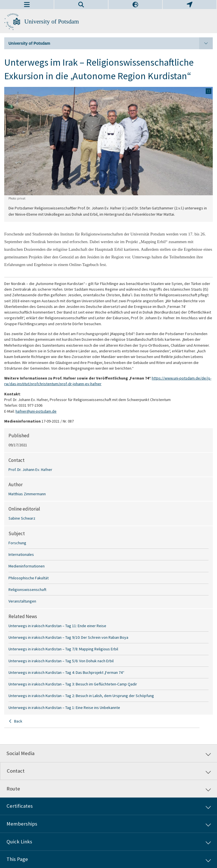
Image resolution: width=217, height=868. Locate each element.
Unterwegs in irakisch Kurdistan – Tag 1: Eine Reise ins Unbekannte (64, 708)
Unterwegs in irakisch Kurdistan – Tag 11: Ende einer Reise (57, 626)
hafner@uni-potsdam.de (36, 411)
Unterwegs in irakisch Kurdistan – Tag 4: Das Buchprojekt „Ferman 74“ (66, 672)
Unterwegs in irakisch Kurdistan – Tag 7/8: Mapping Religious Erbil (63, 649)
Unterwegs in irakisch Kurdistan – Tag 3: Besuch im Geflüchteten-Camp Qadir (73, 684)
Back (18, 721)
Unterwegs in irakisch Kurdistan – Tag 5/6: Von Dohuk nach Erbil (61, 661)
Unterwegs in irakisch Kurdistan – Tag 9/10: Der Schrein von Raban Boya (68, 637)
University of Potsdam (52, 22)
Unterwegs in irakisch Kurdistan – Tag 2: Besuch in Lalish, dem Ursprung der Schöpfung (81, 696)
